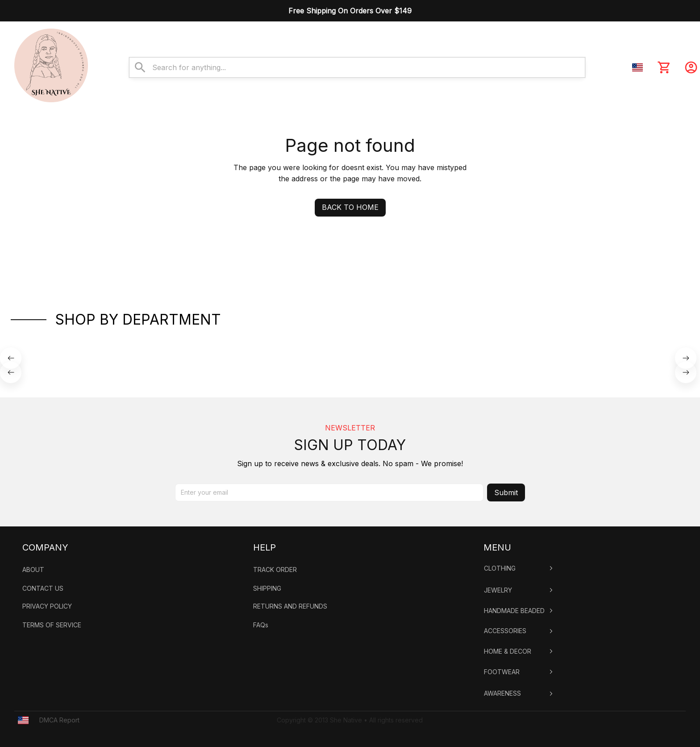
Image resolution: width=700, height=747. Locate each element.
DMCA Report (59, 720)
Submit (506, 492)
